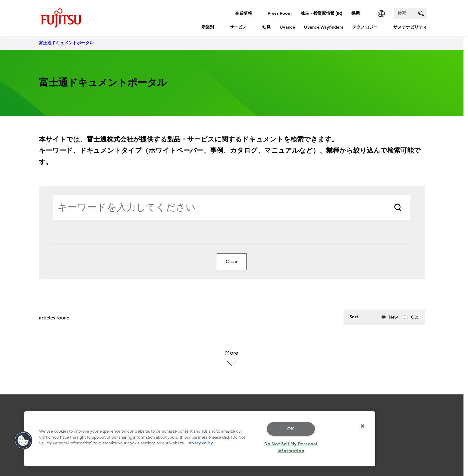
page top (454, 411)
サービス (238, 27)
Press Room (280, 13)
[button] (23, 440)
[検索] (410, 14)
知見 (266, 27)
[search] (421, 13)
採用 (356, 13)
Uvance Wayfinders (324, 27)
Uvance (287, 27)
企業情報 (243, 13)
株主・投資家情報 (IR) (322, 13)
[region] (200, 439)
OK (291, 429)
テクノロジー (365, 27)
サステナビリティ (410, 27)
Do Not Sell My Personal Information (291, 447)
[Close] (363, 426)
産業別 (208, 27)
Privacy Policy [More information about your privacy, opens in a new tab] (200, 443)
